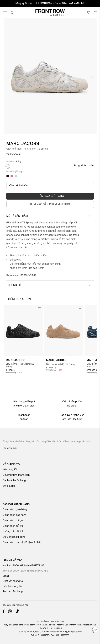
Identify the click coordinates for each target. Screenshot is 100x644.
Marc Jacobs (23, 144)
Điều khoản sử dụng (14, 537)
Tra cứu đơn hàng (13, 591)
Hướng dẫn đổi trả (13, 531)
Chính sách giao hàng (15, 509)
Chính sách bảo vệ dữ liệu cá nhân (22, 542)
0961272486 (38, 566)
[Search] (12, 13)
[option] (8, 166)
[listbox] (37, 173)
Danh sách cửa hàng (14, 480)
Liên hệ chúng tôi (12, 586)
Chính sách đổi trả (13, 526)
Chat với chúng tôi (13, 581)
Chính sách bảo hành (15, 515)
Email (6, 576)
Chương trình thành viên (16, 475)
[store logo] (50, 13)
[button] (8, 76)
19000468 (18, 566)
